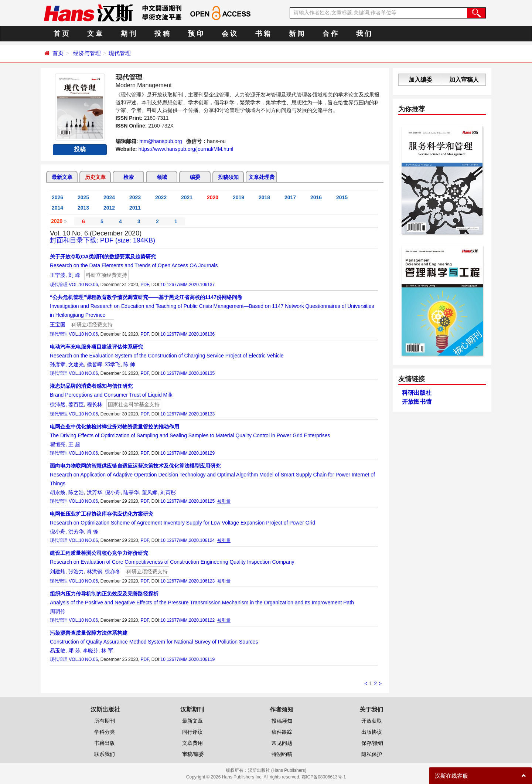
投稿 (80, 149)
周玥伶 (58, 611)
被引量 (224, 501)
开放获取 (372, 721)
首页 (58, 53)
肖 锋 (93, 532)
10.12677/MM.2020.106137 (187, 285)
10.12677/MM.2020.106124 (187, 540)
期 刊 (128, 34)
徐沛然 (58, 404)
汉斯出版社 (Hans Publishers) (277, 770)
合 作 (330, 34)
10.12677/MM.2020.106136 (187, 334)
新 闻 (296, 34)
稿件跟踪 (282, 732)
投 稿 (162, 34)
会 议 (229, 34)
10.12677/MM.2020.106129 (187, 453)
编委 (195, 177)
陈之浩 (76, 492)
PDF (145, 285)
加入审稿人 (464, 80)
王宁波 (58, 275)
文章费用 (192, 743)
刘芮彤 (168, 492)
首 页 (61, 34)
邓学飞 (113, 364)
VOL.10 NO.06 (83, 285)
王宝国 (58, 325)
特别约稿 (282, 754)
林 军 (107, 651)
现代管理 (120, 53)
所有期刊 (105, 721)
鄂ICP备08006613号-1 (324, 777)
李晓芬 (91, 651)
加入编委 (420, 80)
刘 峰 (74, 275)
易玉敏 (58, 651)
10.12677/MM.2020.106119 (187, 659)
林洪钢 (95, 571)
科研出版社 (417, 393)
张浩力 (76, 571)
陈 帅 (129, 364)
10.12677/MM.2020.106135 (187, 373)
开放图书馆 (417, 402)
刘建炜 (58, 571)
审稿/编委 (193, 754)
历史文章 (95, 177)
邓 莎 (74, 651)
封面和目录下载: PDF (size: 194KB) (103, 240)
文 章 (95, 34)
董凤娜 (150, 492)
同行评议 (192, 732)
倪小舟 (113, 492)
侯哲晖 (95, 364)
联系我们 (105, 754)
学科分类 (105, 732)
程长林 (95, 404)
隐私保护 (372, 754)
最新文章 (62, 177)
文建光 (76, 364)
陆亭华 (131, 492)
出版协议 (372, 732)
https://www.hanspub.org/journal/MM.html (186, 149)
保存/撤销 (372, 743)
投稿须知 (228, 177)
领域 (162, 177)
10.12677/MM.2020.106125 (187, 501)
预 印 (196, 34)
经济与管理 (87, 53)
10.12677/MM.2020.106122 (187, 620)
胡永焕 (58, 492)
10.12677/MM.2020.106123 (187, 581)
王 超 (74, 444)
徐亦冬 (113, 571)
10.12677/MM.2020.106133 (187, 414)
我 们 (364, 34)
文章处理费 (262, 177)
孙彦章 (58, 364)
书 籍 (263, 34)
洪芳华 (95, 492)
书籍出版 (105, 743)
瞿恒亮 (58, 444)
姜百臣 (76, 404)
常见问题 (282, 743)
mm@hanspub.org (161, 141)
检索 (129, 177)
